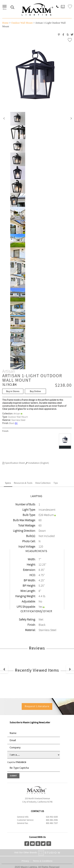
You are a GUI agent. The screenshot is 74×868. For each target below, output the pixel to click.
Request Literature (37, 706)
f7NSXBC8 (21, 762)
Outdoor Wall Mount (22, 23)
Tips (56, 483)
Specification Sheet (13, 463)
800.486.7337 (52, 823)
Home (5, 23)
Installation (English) (37, 463)
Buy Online (35, 391)
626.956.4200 (52, 817)
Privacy (25, 861)
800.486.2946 (52, 820)
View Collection (43, 483)
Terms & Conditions (43, 861)
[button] (4, 119)
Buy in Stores (13, 391)
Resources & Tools (23, 483)
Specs (8, 483)
